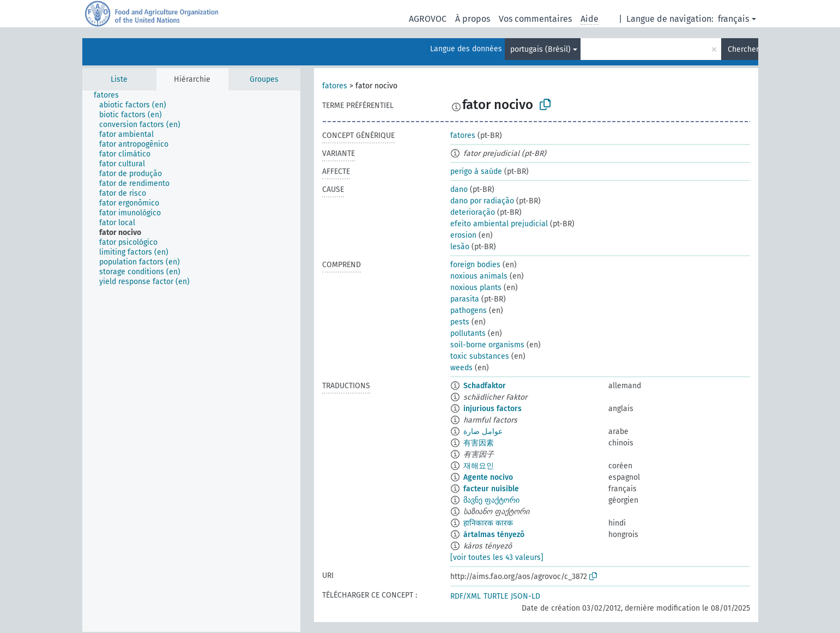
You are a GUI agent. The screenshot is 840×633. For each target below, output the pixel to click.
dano (459, 189)
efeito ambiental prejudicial (499, 224)
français (733, 19)
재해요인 (479, 466)
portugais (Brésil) (540, 49)
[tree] (191, 361)
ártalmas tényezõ (494, 535)
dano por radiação (482, 201)
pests (460, 322)
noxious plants (476, 288)
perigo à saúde (476, 171)
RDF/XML (466, 596)
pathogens (469, 311)
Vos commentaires (535, 19)
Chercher (743, 49)
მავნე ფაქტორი (491, 500)
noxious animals (479, 276)
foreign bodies (475, 265)
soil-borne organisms (487, 345)
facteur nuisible (491, 489)
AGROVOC (428, 19)
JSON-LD (525, 596)
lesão (460, 247)
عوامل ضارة (483, 432)
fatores (335, 86)
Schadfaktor (485, 386)
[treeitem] (111, 95)
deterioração (473, 212)
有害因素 (479, 443)
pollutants (468, 333)
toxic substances (480, 356)
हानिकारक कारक (488, 523)
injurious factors (492, 409)
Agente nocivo (488, 477)
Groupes (264, 79)
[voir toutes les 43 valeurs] (497, 557)
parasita (465, 299)
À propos (473, 19)
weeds (461, 368)
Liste (119, 79)
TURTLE (496, 596)
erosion (463, 235)
